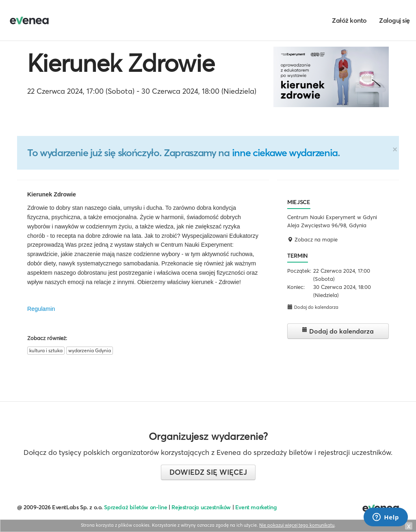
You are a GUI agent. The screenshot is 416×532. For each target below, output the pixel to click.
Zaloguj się (394, 20)
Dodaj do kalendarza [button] (313, 307)
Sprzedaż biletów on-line (135, 507)
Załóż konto (349, 20)
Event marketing (256, 507)
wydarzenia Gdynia (90, 350)
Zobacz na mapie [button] (312, 239)
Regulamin (41, 309)
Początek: (299, 271)
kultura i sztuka (46, 350)
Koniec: (296, 287)
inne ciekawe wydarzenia (285, 153)
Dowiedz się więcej (208, 472)
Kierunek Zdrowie (121, 63)
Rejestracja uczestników (201, 507)
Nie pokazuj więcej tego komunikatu (297, 525)
